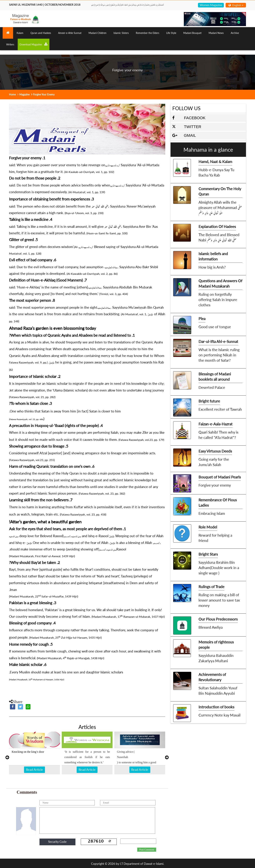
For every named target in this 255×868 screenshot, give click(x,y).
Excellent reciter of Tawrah (220, 409)
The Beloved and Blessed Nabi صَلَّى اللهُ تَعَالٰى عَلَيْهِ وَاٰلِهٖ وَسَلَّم (219, 237)
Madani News (216, 33)
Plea (202, 319)
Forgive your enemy (215, 485)
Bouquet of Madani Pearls (220, 477)
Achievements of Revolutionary (212, 677)
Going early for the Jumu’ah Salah (214, 462)
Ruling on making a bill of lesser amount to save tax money (219, 600)
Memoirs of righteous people (216, 645)
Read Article (35, 770)
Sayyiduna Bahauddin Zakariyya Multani (216, 658)
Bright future (209, 401)
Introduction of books (216, 707)
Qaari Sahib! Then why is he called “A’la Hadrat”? (218, 435)
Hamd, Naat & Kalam (215, 162)
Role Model (208, 527)
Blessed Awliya (211, 627)
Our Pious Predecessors (218, 619)
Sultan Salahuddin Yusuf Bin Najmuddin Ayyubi (218, 691)
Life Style (171, 33)
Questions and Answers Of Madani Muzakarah (220, 283)
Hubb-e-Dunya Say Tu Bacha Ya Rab (216, 172)
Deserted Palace (212, 387)
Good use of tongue (215, 327)
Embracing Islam (212, 513)
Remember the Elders (148, 33)
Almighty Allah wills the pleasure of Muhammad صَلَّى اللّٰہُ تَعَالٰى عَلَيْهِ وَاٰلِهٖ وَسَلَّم (220, 207)
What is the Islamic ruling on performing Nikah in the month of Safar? (219, 355)
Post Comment (147, 850)
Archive (235, 33)
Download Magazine (34, 44)
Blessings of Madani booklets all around (215, 377)
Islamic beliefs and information (213, 256)
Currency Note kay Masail (219, 715)
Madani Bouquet (192, 33)
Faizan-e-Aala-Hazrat (216, 424)
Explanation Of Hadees (217, 226)
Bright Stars (208, 554)
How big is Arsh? (212, 267)
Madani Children (97, 33)
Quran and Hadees (41, 33)
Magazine (24, 94)
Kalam (20, 33)
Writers (10, 44)
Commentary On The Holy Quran (220, 191)
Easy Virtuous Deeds (215, 451)
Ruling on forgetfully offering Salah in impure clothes (218, 300)
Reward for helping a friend (215, 538)
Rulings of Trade (211, 587)
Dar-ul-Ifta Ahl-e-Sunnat (218, 341)
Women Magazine (211, 5)
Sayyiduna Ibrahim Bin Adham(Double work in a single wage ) (219, 568)
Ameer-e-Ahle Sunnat (70, 33)
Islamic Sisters (121, 33)
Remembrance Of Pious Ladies (218, 502)
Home (12, 94)
